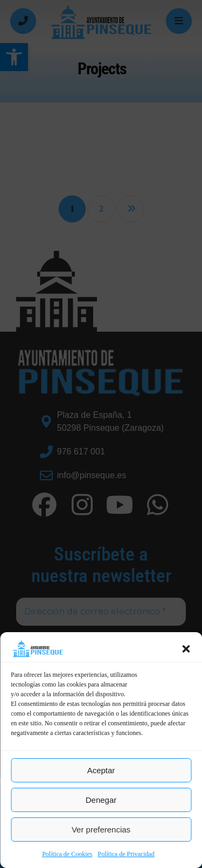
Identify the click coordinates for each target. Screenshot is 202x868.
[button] (186, 649)
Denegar (101, 800)
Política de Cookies (67, 854)
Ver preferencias (101, 829)
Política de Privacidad (126, 854)
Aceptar (101, 770)
